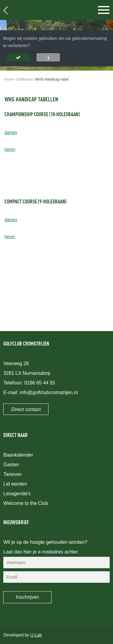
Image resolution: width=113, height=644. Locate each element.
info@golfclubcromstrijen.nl (49, 392)
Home (9, 79)
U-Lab (36, 635)
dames (11, 132)
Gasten (11, 465)
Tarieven (12, 474)
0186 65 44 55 (40, 383)
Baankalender (18, 455)
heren (10, 149)
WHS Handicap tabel (52, 79)
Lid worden (15, 484)
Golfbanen (25, 79)
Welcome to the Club (26, 503)
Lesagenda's (17, 494)
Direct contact (26, 409)
